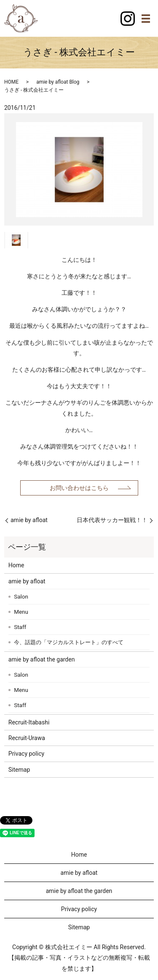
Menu (21, 612)
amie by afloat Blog (58, 82)
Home (16, 565)
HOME (11, 82)
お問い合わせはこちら (79, 488)
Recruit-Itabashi (29, 722)
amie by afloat (29, 520)
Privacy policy (26, 754)
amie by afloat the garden (42, 659)
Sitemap (19, 770)
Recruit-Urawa (27, 738)
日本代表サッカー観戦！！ (112, 520)
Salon (21, 597)
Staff (20, 627)
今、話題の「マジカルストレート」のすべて (69, 642)
